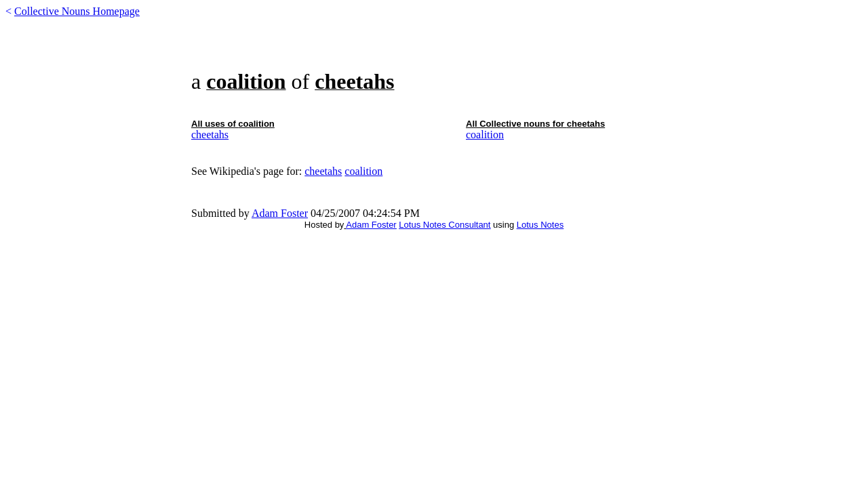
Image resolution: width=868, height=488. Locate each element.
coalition (485, 135)
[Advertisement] (434, 49)
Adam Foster (280, 213)
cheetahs (210, 135)
